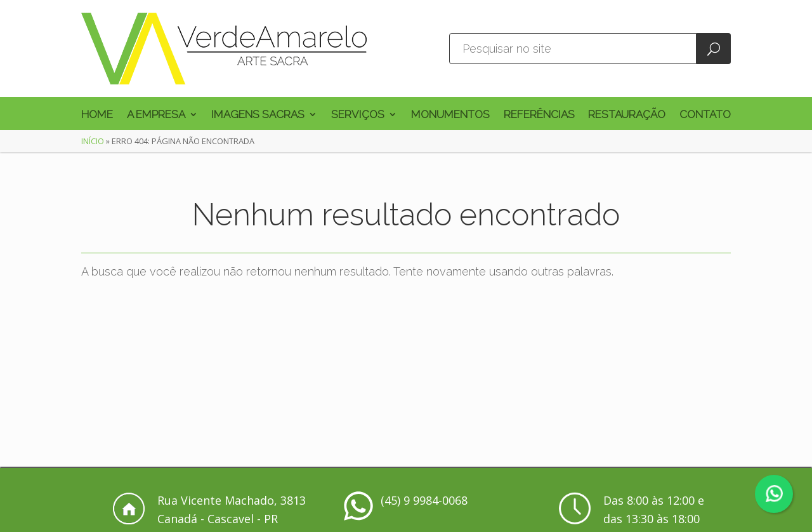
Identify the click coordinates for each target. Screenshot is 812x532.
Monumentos (450, 115)
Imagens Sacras (258, 115)
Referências (539, 115)
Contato (705, 115)
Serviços (358, 115)
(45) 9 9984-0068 (424, 500)
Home (97, 115)
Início (93, 141)
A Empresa (156, 115)
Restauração (627, 115)
